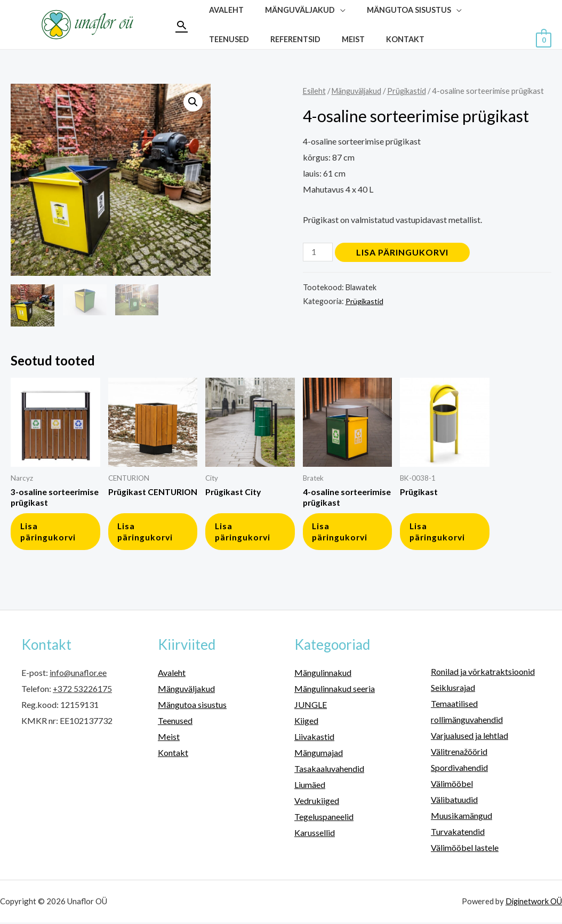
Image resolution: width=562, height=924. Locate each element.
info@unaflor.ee (78, 676)
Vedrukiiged (317, 803)
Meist (283, 39)
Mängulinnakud (323, 676)
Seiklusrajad (453, 691)
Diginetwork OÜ (533, 902)
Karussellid (315, 835)
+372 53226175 (83, 692)
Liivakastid (314, 739)
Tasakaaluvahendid (329, 771)
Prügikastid (411, 91)
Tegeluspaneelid (324, 819)
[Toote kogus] (318, 252)
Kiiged (306, 724)
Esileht (315, 91)
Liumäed (310, 787)
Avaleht (172, 676)
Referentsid (231, 39)
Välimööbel (452, 786)
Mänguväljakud (359, 91)
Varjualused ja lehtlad (469, 738)
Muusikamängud (461, 818)
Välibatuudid (454, 802)
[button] (192, 102)
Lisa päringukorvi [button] (50, 533)
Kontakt (329, 39)
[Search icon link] (182, 25)
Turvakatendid (458, 833)
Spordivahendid (459, 770)
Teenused (175, 724)
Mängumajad (319, 755)
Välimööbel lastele (465, 849)
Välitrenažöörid (459, 754)
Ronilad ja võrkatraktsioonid (483, 675)
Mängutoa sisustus (192, 708)
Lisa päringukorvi (403, 252)
